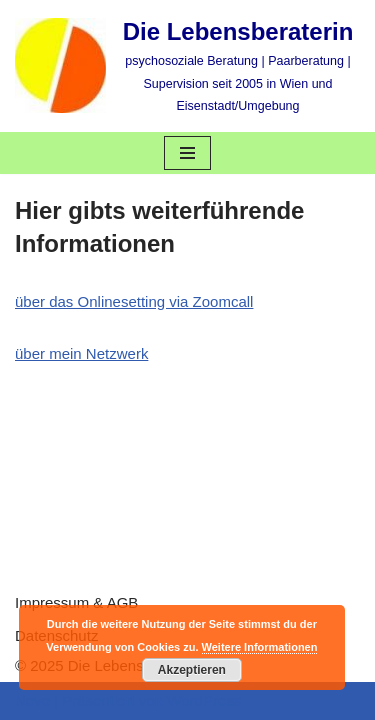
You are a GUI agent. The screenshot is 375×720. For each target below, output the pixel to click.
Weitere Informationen (260, 647)
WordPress (204, 700)
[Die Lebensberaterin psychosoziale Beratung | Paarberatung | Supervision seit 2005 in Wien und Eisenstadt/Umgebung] (187, 66)
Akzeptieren (192, 670)
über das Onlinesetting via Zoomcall (134, 301)
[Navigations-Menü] (187, 153)
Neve (32, 700)
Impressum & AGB (76, 602)
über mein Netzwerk (81, 353)
